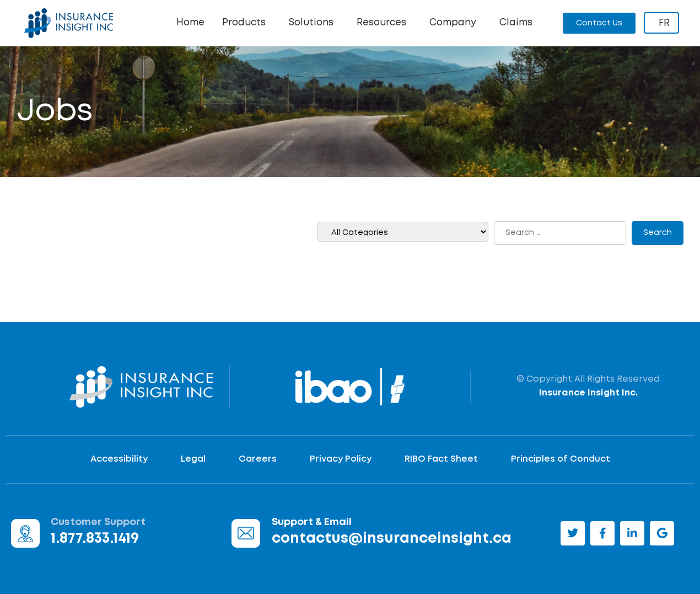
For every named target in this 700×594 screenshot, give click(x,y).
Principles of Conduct (561, 459)
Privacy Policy (341, 459)
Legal (193, 459)
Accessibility (119, 459)
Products (247, 23)
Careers (258, 459)
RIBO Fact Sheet (441, 459)
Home (190, 23)
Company (456, 23)
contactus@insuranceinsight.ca (392, 539)
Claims (516, 23)
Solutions (314, 23)
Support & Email (312, 522)
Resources (384, 23)
